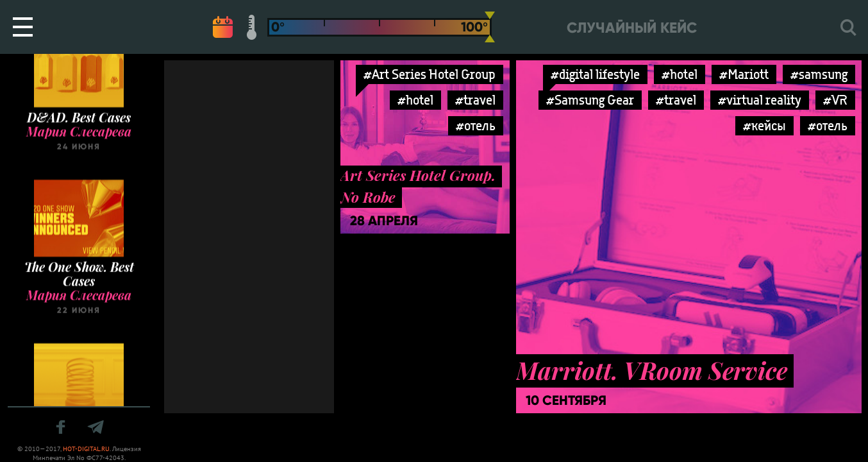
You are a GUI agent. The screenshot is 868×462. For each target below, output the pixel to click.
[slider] (490, 27)
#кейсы (764, 125)
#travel (475, 100)
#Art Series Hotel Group (430, 74)
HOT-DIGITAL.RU (86, 449)
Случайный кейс (632, 28)
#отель (476, 125)
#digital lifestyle (595, 74)
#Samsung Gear (590, 100)
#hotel (415, 100)
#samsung (819, 74)
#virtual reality (760, 100)
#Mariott (744, 74)
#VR (835, 100)
